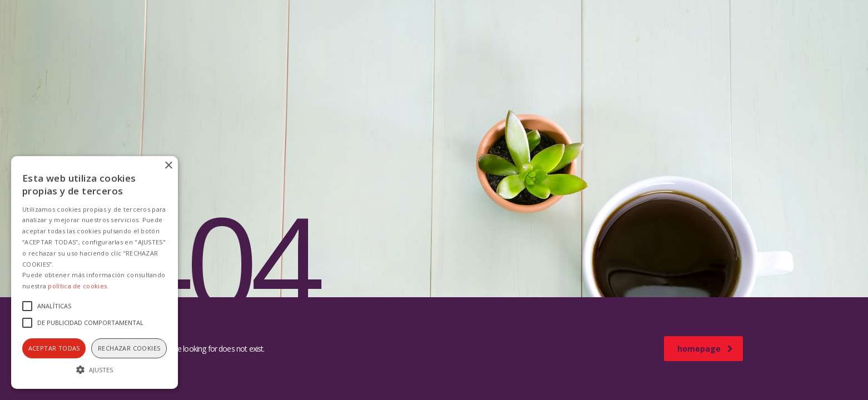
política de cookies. (78, 286)
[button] (95, 369)
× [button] (168, 166)
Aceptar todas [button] (54, 348)
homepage (705, 349)
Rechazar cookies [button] (129, 348)
